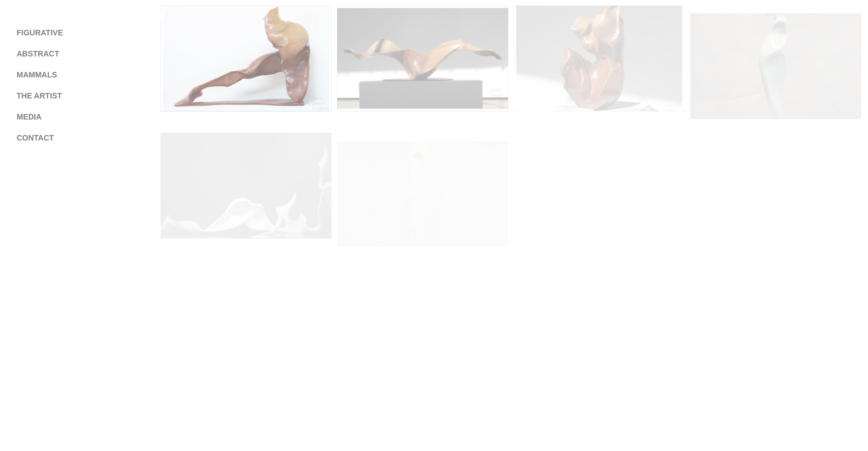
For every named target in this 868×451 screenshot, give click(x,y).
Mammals (37, 75)
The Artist (39, 96)
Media (29, 117)
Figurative (40, 33)
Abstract (38, 54)
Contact (35, 138)
